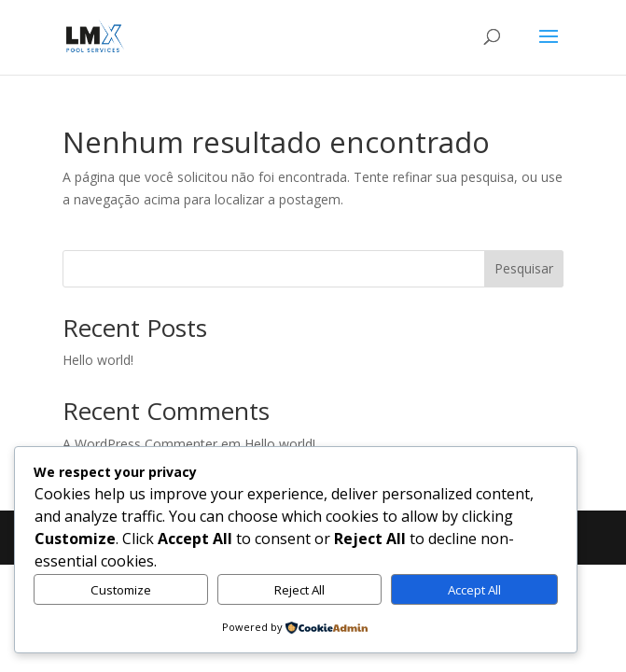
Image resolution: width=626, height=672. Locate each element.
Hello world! (98, 360)
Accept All (474, 590)
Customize (121, 590)
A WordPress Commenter (140, 444)
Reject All (299, 590)
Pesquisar (524, 268)
